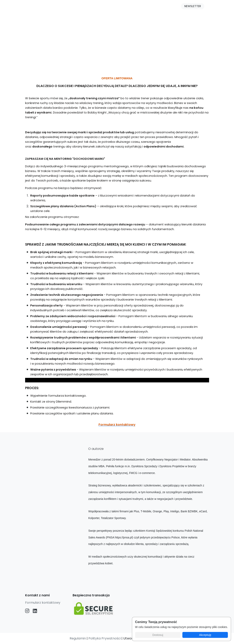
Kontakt (141, 7)
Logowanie (164, 7)
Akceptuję (205, 635)
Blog (85, 7)
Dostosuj (158, 635)
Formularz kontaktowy (43, 603)
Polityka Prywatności (105, 638)
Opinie (122, 7)
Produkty (67, 7)
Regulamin (78, 638)
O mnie (103, 7)
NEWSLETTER (193, 6)
